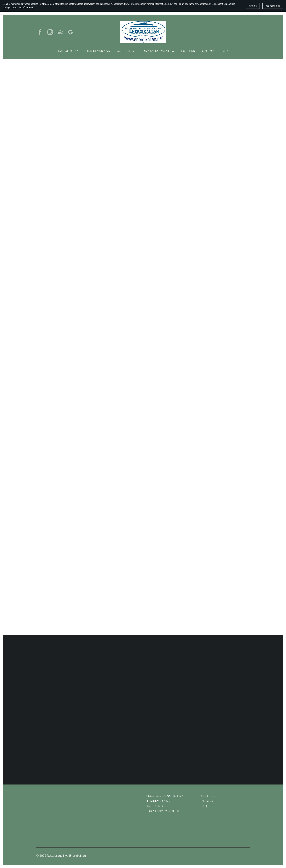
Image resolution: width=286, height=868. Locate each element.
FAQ (204, 806)
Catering (154, 806)
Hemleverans (158, 801)
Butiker (208, 796)
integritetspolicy (139, 4)
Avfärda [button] (253, 6)
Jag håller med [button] (273, 6)
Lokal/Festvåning (163, 811)
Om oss (207, 801)
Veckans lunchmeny (165, 796)
